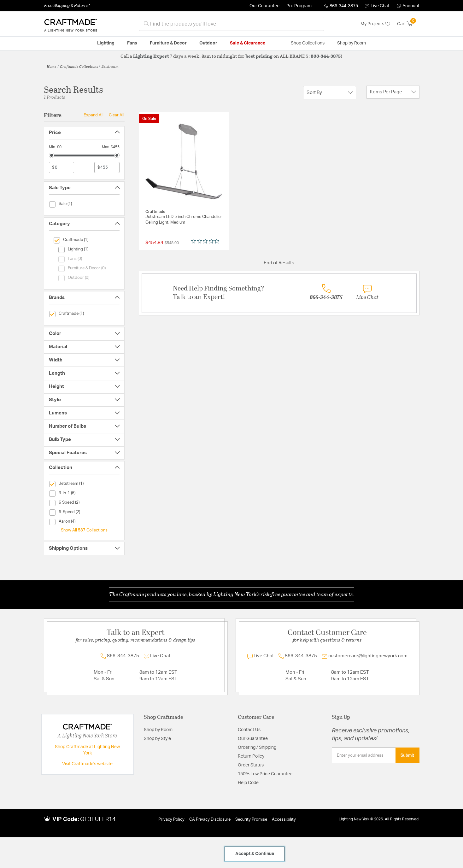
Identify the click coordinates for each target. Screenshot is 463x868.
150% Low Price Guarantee (265, 774)
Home (52, 66)
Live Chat (377, 6)
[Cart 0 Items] (408, 24)
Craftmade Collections (79, 66)
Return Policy (251, 756)
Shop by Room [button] (352, 43)
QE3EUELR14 (98, 819)
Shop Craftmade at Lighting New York (87, 750)
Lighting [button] (106, 43)
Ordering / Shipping (257, 748)
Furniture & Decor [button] (168, 43)
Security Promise (251, 820)
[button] (408, 6)
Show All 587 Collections (84, 530)
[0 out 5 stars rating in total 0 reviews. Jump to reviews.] (207, 241)
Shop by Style (157, 739)
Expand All (94, 115)
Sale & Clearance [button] (248, 43)
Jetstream (110, 66)
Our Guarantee (264, 6)
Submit (407, 755)
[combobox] (232, 24)
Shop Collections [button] (308, 43)
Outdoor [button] (208, 43)
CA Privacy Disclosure (210, 820)
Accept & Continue (255, 854)
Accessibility (284, 820)
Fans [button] (132, 43)
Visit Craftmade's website (87, 764)
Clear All (117, 115)
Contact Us (249, 730)
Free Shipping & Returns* (67, 6)
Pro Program (299, 6)
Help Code (248, 783)
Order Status (251, 765)
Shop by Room (158, 730)
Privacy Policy (171, 820)
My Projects (375, 24)
